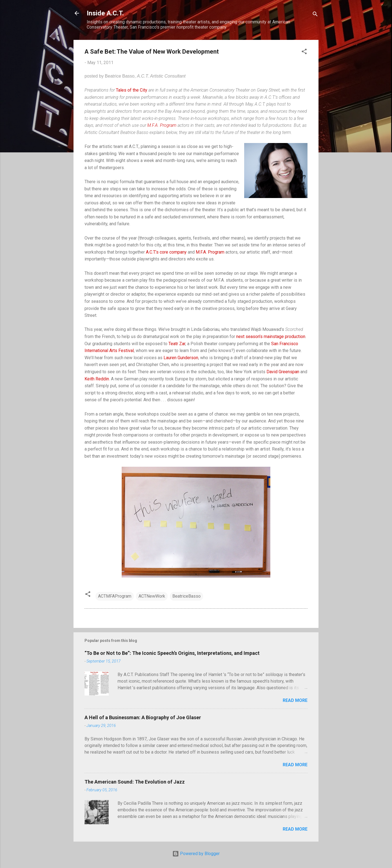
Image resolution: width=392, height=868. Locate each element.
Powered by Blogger (196, 854)
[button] (304, 52)
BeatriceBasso (187, 596)
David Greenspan (283, 372)
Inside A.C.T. (105, 13)
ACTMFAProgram (115, 596)
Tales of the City (132, 90)
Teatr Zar (177, 344)
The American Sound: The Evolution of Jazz (135, 782)
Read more (295, 700)
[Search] (315, 15)
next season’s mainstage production (271, 337)
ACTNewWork (152, 596)
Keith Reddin (97, 379)
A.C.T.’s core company (166, 252)
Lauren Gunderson (181, 358)
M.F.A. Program (162, 125)
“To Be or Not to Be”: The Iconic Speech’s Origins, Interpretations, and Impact (172, 653)
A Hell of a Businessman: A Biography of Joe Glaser (143, 717)
